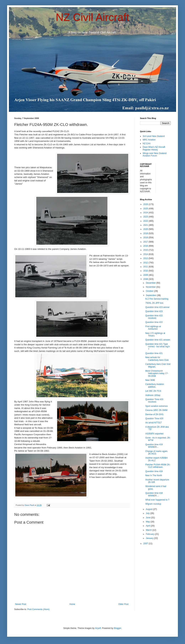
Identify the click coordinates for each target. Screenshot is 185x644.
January (150, 538)
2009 (146, 275)
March (149, 530)
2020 (146, 229)
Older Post (123, 604)
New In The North (154, 475)
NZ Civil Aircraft (92, 17)
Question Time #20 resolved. (154, 401)
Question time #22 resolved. (154, 317)
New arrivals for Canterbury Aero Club (157, 359)
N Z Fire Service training (157, 299)
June (148, 518)
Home (72, 604)
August (150, 509)
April (148, 526)
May (148, 522)
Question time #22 (154, 322)
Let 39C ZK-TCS (153, 391)
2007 (146, 544)
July (148, 513)
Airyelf (98, 628)
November (151, 287)
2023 (146, 217)
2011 (146, 267)
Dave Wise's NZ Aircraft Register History (154, 148)
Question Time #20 (154, 419)
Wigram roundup (153, 504)
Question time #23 (154, 311)
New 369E (150, 380)
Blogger (117, 628)
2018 (146, 238)
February (150, 534)
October (150, 291)
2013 (146, 258)
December (151, 283)
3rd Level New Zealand (154, 136)
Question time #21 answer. (158, 340)
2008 (146, 279)
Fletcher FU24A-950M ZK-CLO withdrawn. (158, 466)
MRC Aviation (149, 140)
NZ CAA (147, 143)
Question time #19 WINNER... (154, 446)
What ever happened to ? (157, 500)
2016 (146, 246)
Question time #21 (154, 353)
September (151, 295)
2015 (146, 250)
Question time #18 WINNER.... (154, 494)
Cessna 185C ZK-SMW (156, 410)
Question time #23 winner (157, 307)
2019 (146, 233)
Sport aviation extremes (157, 406)
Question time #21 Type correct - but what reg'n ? (158, 347)
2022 (146, 221)
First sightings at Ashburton (153, 328)
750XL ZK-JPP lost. (155, 303)
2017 (146, 242)
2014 (146, 254)
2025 (146, 209)
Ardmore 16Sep (153, 395)
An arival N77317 (154, 423)
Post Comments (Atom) (38, 609)
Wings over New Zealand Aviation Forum (155, 155)
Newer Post (21, 604)
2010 (146, 271)
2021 (146, 225)
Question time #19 (154, 471)
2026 (146, 204)
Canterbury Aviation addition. (155, 385)
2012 (146, 263)
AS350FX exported (154, 434)
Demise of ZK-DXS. (155, 414)
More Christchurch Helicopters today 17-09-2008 (157, 373)
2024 (146, 213)
